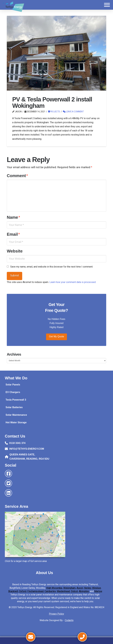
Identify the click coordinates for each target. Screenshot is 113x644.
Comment (17, 176)
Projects (54, 112)
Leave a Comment (73, 112)
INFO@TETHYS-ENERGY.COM (27, 449)
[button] (107, 5)
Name (13, 217)
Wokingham (69, 588)
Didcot (74, 591)
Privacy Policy (56, 614)
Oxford (23, 591)
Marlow (98, 591)
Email (13, 234)
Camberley (50, 591)
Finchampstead (35, 591)
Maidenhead (63, 591)
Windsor (96, 588)
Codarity (69, 620)
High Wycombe (54, 588)
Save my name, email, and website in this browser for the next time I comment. (52, 267)
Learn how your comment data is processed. (73, 282)
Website (15, 251)
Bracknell (13, 591)
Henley (87, 588)
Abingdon (84, 591)
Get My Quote (56, 336)
